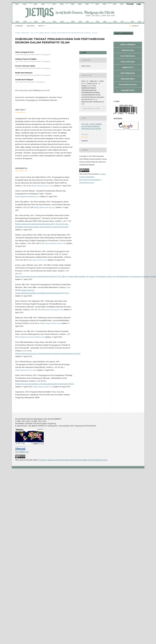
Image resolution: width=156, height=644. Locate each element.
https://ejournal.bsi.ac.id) (38, 260)
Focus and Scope (128, 62)
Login (139, 4)
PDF (84, 53)
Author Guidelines (128, 44)
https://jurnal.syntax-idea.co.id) (53, 243)
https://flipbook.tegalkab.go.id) (28, 196)
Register (130, 4)
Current (19, 26)
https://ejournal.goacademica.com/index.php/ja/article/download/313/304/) (45, 384)
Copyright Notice (128, 90)
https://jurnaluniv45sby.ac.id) (33, 337)
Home (18, 33)
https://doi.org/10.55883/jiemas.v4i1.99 (34, 90)
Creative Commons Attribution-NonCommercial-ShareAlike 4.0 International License (73, 460)
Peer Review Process (128, 84)
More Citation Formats (91, 108)
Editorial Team (128, 50)
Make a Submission (123, 33)
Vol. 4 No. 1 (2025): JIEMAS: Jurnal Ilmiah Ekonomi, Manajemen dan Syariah (61, 33)
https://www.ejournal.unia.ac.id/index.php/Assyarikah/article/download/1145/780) (48, 354)
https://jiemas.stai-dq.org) (45, 207)
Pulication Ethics (128, 79)
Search (135, 26)
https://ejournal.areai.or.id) (43, 186)
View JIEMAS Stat (22, 452)
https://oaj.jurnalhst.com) (51, 323)
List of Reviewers (128, 56)
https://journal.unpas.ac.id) (52, 310)
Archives (31, 26)
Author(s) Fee (128, 67)
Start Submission (128, 73)
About (41, 26)
